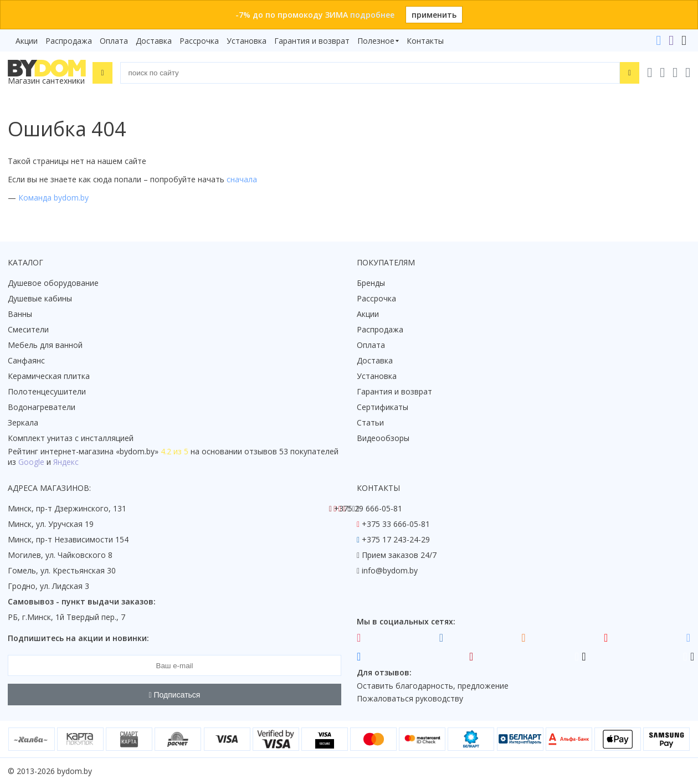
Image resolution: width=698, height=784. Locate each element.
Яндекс (66, 462)
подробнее (372, 15)
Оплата (114, 41)
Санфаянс (26, 360)
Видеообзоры (383, 438)
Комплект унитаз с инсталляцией (71, 438)
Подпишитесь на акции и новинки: (78, 638)
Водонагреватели (42, 407)
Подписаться (175, 695)
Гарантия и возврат (312, 41)
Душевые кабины (40, 298)
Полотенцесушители (47, 391)
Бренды (371, 283)
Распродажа (69, 41)
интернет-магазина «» (99, 451)
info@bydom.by (390, 570)
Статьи (370, 422)
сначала (242, 179)
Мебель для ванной (45, 345)
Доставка (154, 41)
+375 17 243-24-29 (396, 539)
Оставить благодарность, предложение (433, 686)
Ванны (20, 314)
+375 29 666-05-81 (368, 508)
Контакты (425, 41)
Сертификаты (383, 407)
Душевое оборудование (53, 283)
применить (434, 15)
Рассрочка (199, 41)
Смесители (28, 329)
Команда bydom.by (53, 198)
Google (31, 462)
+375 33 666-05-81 (396, 524)
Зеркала (23, 422)
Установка (247, 41)
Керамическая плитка (49, 376)
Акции (27, 41)
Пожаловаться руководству (410, 698)
